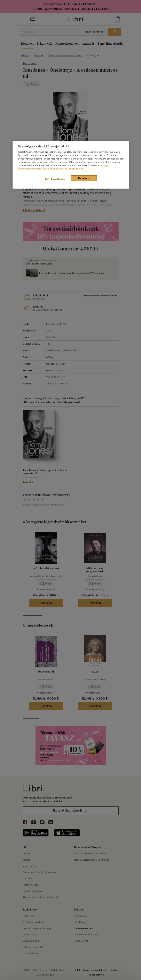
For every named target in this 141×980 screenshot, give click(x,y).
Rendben (84, 178)
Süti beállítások (55, 179)
